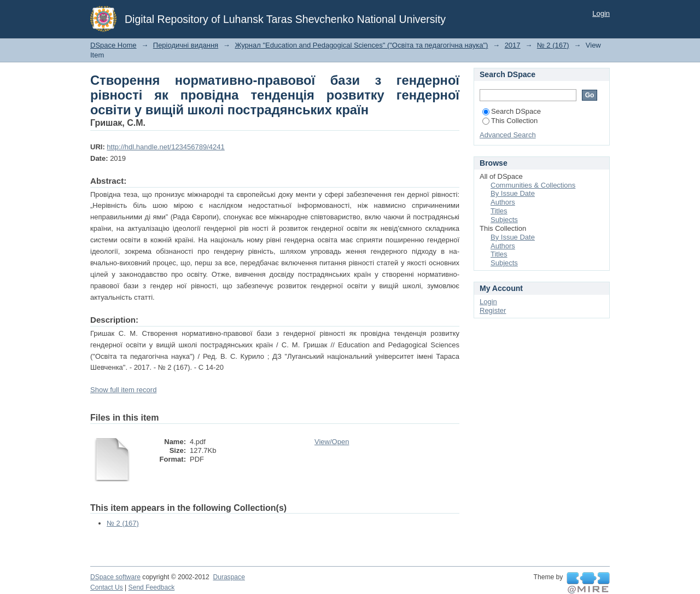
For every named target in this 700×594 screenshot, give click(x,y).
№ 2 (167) (553, 45)
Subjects (504, 220)
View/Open (332, 442)
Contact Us (107, 587)
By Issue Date (513, 193)
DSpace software (115, 577)
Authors (503, 202)
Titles (499, 211)
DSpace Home (113, 45)
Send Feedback (152, 587)
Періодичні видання (186, 45)
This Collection (510, 121)
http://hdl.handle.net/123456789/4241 (165, 147)
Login (601, 13)
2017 (513, 45)
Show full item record (123, 390)
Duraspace (229, 577)
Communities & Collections (533, 185)
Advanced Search (508, 135)
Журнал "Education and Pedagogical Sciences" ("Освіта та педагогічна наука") (361, 45)
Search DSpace (512, 111)
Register (493, 310)
